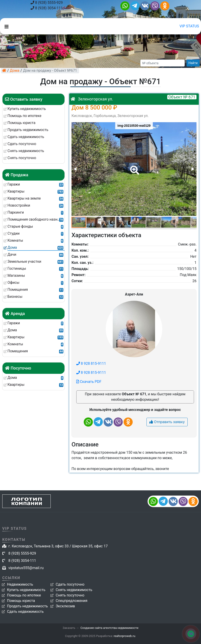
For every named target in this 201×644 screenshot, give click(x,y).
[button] (134, 167)
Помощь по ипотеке (24, 595)
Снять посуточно (70, 595)
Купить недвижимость (26, 590)
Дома (15, 70)
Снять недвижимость (74, 590)
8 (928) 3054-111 (47, 8)
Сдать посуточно (70, 584)
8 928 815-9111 (91, 364)
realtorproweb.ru (124, 636)
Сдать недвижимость (25, 612)
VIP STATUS (189, 26)
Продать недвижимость (28, 606)
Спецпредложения (72, 601)
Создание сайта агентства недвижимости (109, 628)
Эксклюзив (65, 606)
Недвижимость (20, 584)
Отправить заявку (167, 422)
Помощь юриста (21, 601)
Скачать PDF (89, 382)
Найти (193, 63)
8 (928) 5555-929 (47, 3)
